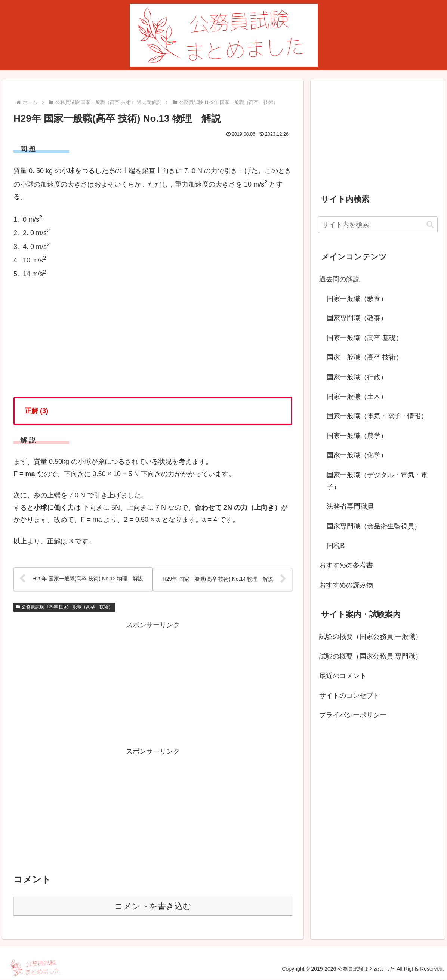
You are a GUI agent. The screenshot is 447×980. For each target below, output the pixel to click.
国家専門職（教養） (357, 318)
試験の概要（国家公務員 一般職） (371, 637)
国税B (336, 546)
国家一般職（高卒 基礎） (365, 338)
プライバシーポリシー (353, 715)
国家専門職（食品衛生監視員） (374, 526)
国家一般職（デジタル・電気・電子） (377, 481)
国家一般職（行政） (357, 377)
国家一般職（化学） (357, 455)
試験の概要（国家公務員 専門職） (371, 656)
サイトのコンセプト (349, 696)
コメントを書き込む (153, 907)
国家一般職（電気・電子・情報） (377, 416)
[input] (378, 225)
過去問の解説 (339, 279)
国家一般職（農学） (357, 436)
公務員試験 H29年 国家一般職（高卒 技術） (64, 607)
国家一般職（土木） (357, 397)
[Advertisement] (153, 684)
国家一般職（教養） (357, 299)
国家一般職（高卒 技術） (365, 357)
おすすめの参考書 (346, 565)
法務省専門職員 (350, 506)
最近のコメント (343, 676)
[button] (430, 224)
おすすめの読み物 (346, 585)
